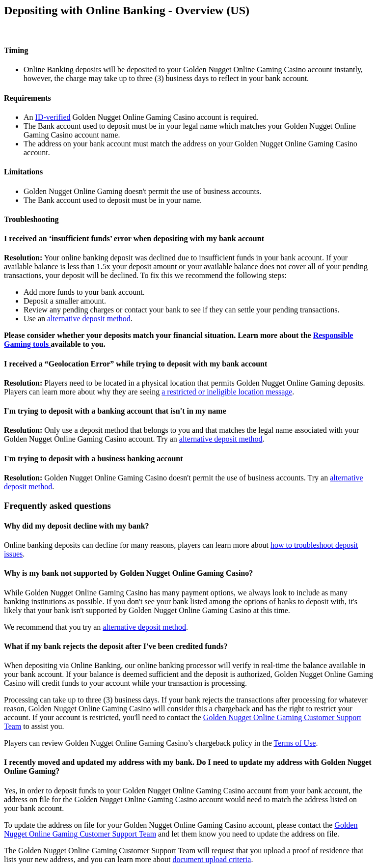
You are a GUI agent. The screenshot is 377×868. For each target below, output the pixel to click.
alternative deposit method (89, 319)
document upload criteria (212, 859)
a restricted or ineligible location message (227, 392)
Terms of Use (295, 743)
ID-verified (53, 117)
